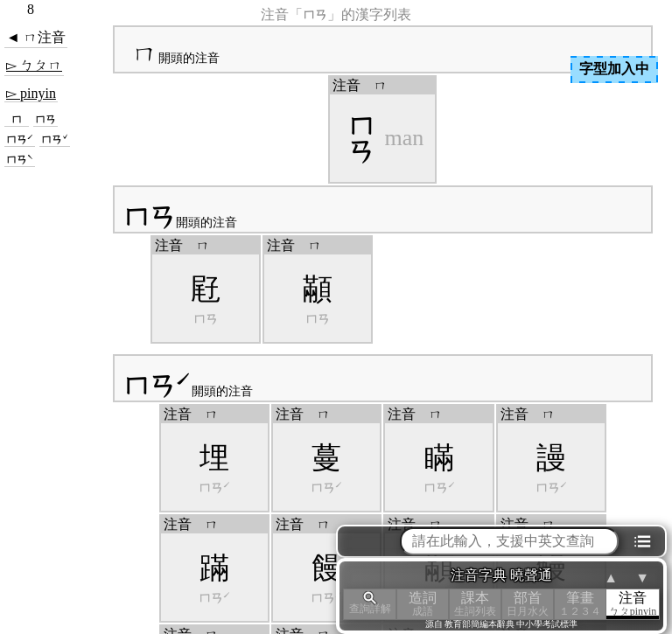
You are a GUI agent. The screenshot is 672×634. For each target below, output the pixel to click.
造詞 (423, 604)
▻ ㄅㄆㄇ (34, 65)
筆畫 (580, 604)
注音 (633, 604)
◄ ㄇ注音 (36, 37)
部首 (528, 604)
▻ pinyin (31, 93)
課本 (475, 604)
